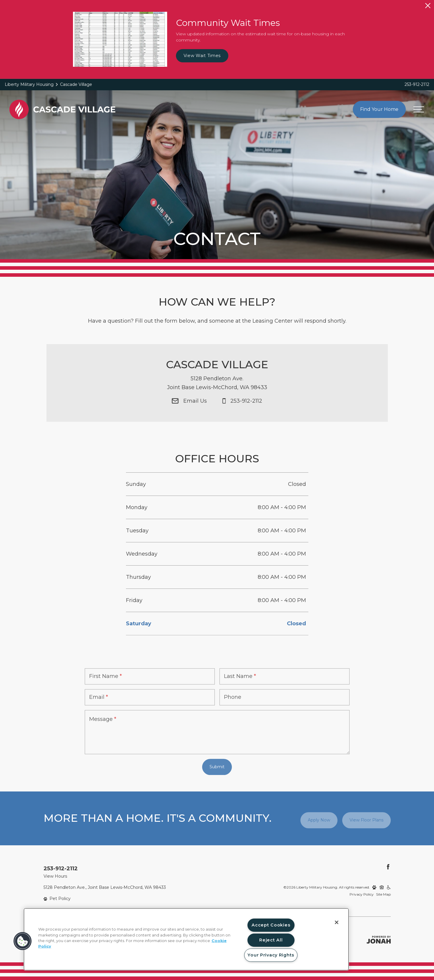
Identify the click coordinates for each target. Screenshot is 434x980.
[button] (23, 941)
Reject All (271, 940)
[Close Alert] (428, 6)
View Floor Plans (366, 820)
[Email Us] (189, 411)
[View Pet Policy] (57, 899)
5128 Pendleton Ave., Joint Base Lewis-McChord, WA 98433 (105, 887)
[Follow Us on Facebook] (388, 867)
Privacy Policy (362, 894)
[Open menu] (419, 109)
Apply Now (319, 820)
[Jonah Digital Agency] (379, 940)
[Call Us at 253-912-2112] (242, 411)
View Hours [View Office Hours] (55, 876)
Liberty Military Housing (29, 84)
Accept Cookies (271, 925)
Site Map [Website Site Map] (383, 894)
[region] (186, 939)
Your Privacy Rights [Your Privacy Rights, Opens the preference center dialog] (271, 955)
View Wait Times (202, 56)
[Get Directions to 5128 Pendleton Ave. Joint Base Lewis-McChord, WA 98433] (217, 394)
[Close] (337, 922)
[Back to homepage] (62, 109)
